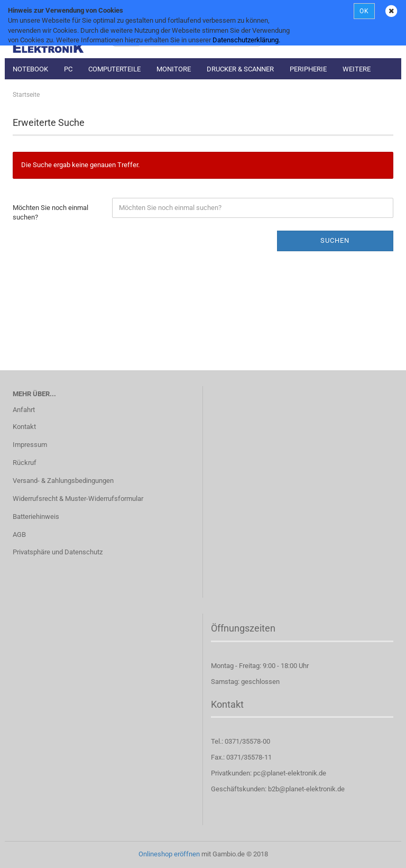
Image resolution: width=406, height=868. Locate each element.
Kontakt (24, 427)
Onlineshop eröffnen (169, 854)
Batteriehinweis (36, 517)
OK (364, 11)
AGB (19, 534)
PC (68, 69)
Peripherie (308, 69)
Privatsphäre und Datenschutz (58, 552)
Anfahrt (24, 410)
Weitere (357, 69)
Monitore (174, 69)
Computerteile (114, 69)
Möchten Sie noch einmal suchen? (50, 213)
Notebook (30, 69)
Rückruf (25, 463)
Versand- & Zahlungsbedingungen (63, 481)
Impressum (30, 445)
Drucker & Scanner (240, 69)
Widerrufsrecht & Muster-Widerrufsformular (78, 499)
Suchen (335, 240)
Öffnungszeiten (243, 628)
